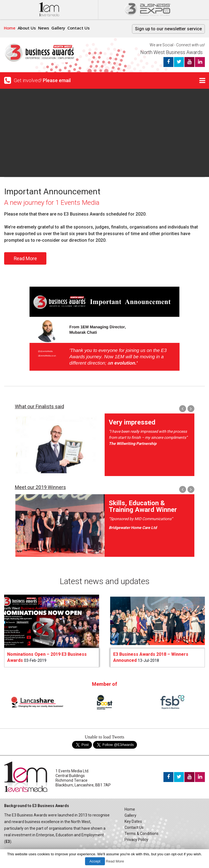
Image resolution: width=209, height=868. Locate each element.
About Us (28, 28)
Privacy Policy (136, 840)
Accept (95, 861)
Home (10, 28)
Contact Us (80, 28)
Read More (25, 258)
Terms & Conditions (141, 834)
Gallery (59, 28)
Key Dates (133, 821)
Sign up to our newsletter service (168, 29)
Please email (57, 80)
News (45, 28)
